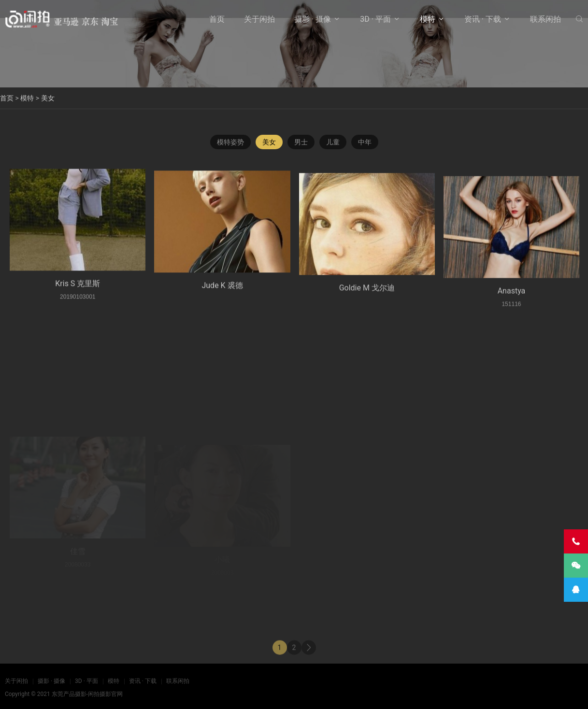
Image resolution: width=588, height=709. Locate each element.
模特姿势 (230, 143)
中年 (365, 143)
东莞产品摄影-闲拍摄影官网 (87, 694)
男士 (301, 143)
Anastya (512, 303)
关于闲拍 (259, 19)
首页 (217, 19)
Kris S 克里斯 (78, 290)
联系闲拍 (545, 19)
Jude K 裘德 (222, 293)
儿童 (333, 143)
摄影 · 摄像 (313, 19)
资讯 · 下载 (483, 19)
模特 (428, 19)
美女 (48, 98)
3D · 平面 (375, 19)
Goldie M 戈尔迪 (367, 298)
